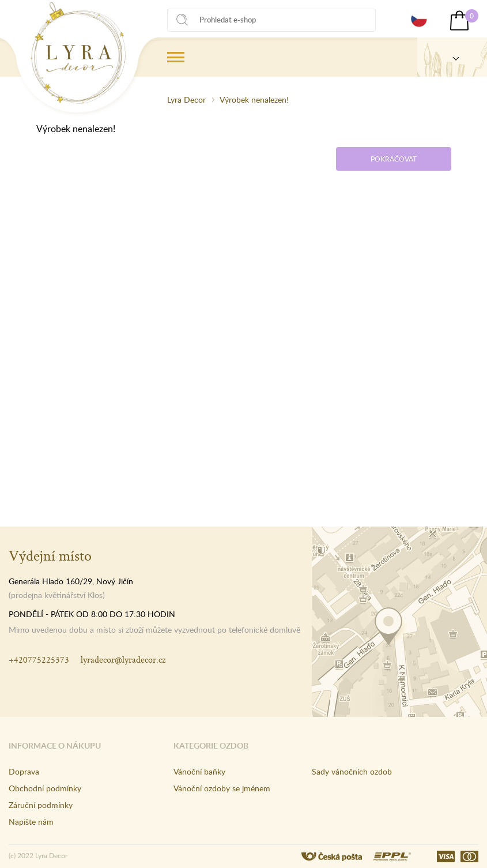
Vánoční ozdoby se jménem (222, 788)
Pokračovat (394, 159)
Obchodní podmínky (45, 788)
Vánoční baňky (199, 771)
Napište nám (31, 822)
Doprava (24, 771)
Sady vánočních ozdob (352, 771)
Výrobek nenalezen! (254, 99)
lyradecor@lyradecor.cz (123, 660)
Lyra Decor (186, 99)
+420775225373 (39, 660)
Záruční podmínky (41, 805)
